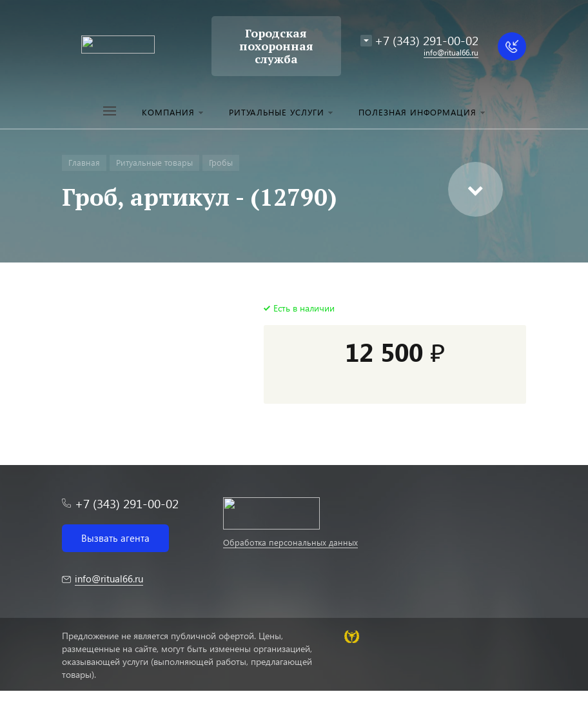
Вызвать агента (115, 538)
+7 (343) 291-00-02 (426, 40)
